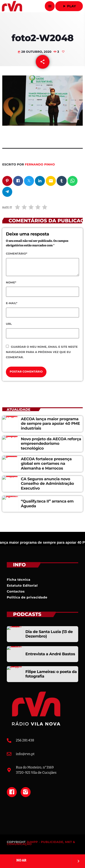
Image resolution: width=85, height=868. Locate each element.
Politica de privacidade (27, 597)
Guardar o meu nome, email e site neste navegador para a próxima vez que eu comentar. (42, 352)
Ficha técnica (19, 580)
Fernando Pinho (40, 165)
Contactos (16, 591)
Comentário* (17, 254)
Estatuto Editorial (22, 585)
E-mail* (12, 303)
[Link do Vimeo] (12, 6)
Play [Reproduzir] (69, 6)
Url (9, 324)
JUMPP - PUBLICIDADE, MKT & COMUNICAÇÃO (41, 843)
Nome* (11, 283)
